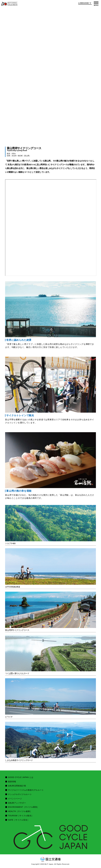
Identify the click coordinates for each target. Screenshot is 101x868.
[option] (50, 74)
